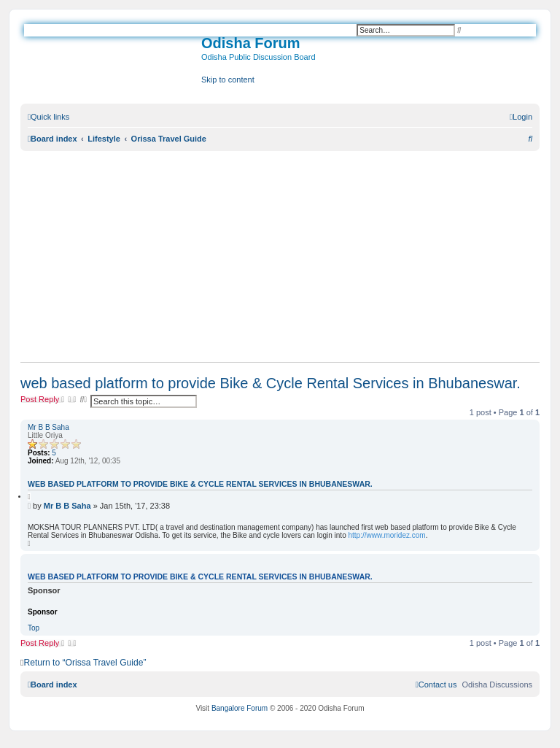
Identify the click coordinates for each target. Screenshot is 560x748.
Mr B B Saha (48, 427)
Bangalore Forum (240, 708)
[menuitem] (521, 117)
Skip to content (228, 80)
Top (34, 628)
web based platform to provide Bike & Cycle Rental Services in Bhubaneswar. (271, 383)
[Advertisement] (280, 256)
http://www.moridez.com (387, 535)
